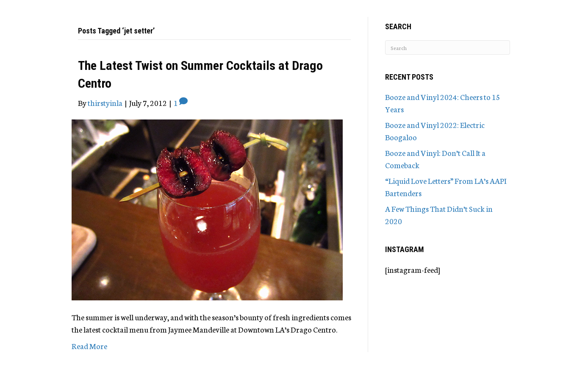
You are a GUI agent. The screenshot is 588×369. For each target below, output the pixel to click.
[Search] (448, 47)
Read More (89, 346)
